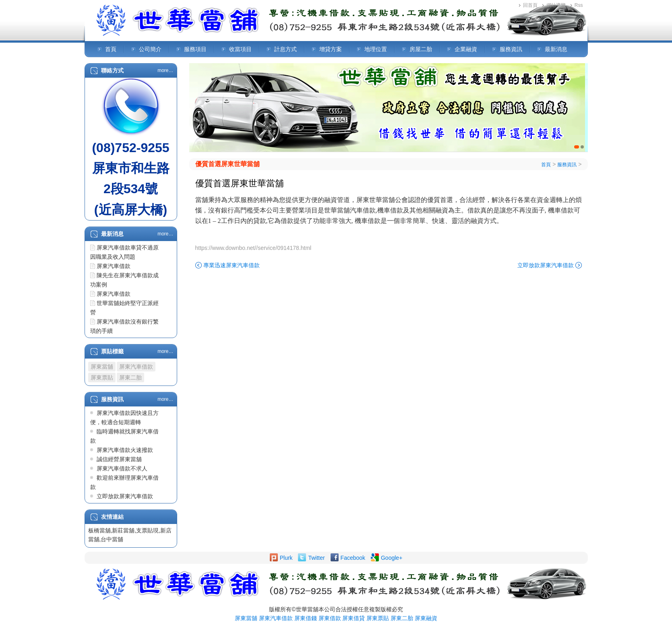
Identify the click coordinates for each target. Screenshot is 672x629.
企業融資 (466, 49)
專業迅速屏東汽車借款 (232, 265)
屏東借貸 (354, 618)
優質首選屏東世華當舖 (227, 164)
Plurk (286, 558)
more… (165, 70)
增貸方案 (331, 49)
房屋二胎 (421, 49)
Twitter (316, 558)
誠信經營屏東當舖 (119, 459)
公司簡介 (150, 49)
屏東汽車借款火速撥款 (125, 450)
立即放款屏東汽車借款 (125, 496)
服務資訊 (511, 49)
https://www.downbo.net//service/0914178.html (253, 248)
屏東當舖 (102, 367)
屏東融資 (426, 618)
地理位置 (376, 49)
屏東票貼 (102, 377)
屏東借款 (330, 618)
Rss (579, 5)
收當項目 (240, 49)
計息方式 (285, 49)
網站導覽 (556, 5)
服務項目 (195, 49)
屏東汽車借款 (114, 266)
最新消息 (556, 49)
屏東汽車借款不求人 (122, 468)
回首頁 (530, 5)
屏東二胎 (130, 377)
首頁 (111, 49)
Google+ (392, 558)
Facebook (353, 558)
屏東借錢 (306, 618)
